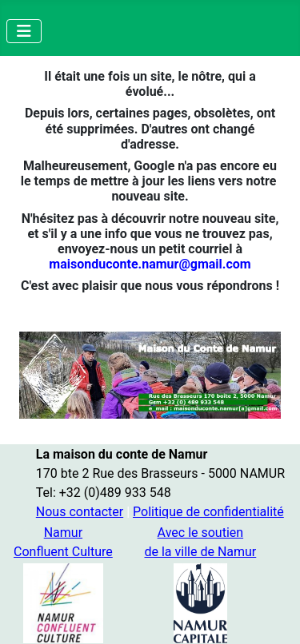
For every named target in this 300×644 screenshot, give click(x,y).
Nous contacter (80, 512)
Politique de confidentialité (208, 512)
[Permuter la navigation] (24, 31)
